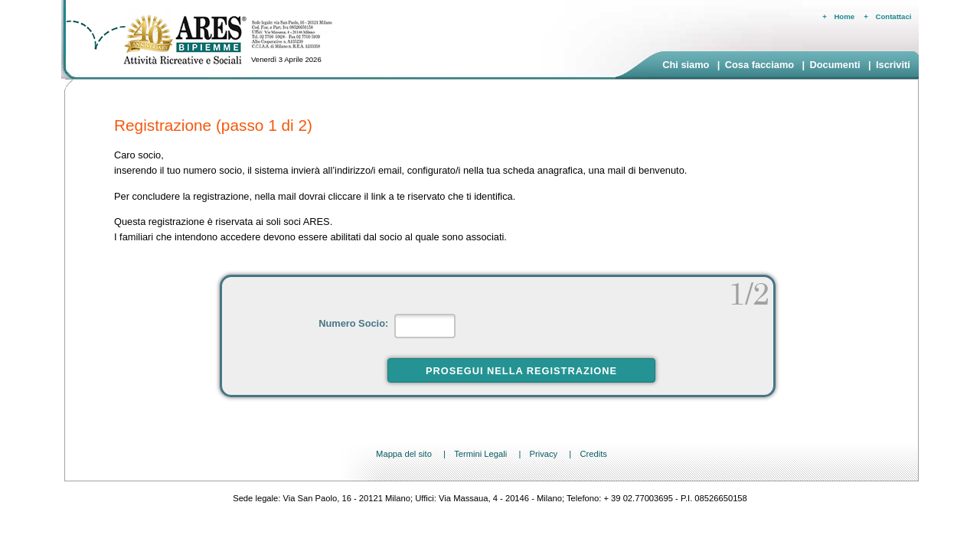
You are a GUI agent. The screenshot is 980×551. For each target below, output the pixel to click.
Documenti (835, 65)
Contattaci (894, 16)
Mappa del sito (404, 454)
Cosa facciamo (759, 65)
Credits (593, 454)
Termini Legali (480, 454)
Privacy (543, 454)
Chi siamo (686, 65)
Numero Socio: (355, 323)
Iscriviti (893, 65)
